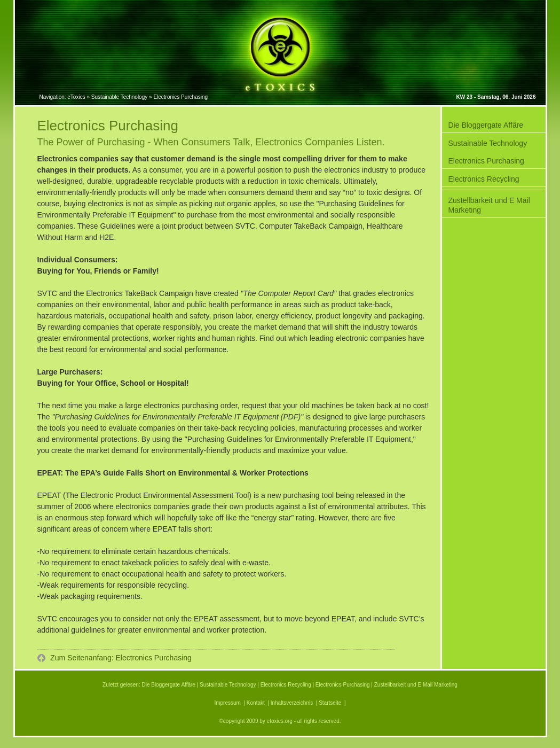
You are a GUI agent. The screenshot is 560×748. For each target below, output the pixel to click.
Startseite (330, 703)
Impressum (227, 703)
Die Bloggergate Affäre (486, 125)
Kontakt (256, 703)
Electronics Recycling (484, 179)
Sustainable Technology (488, 143)
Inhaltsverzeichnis (292, 703)
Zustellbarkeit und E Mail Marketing (489, 205)
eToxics (76, 97)
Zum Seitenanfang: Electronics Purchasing (120, 658)
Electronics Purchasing (486, 161)
